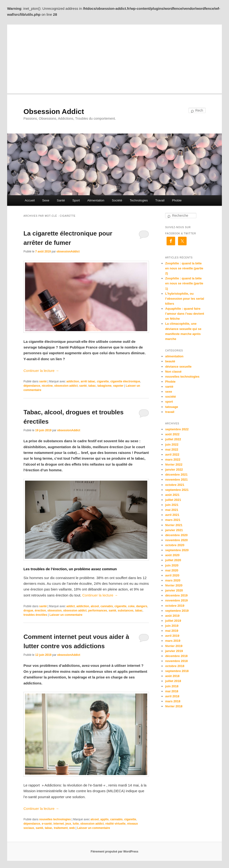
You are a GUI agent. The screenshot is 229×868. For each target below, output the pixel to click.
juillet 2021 (173, 500)
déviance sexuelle (178, 367)
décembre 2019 (176, 595)
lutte (76, 824)
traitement (61, 828)
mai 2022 (172, 449)
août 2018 (172, 676)
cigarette (103, 381)
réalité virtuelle (115, 824)
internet (59, 824)
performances (98, 611)
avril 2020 (172, 575)
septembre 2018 (177, 671)
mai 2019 (172, 631)
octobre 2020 (175, 545)
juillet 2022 (173, 439)
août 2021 (172, 495)
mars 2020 (173, 580)
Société (117, 200)
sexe (169, 392)
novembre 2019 (176, 600)
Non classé (173, 372)
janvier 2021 (174, 530)
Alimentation (96, 200)
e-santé (47, 824)
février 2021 (174, 525)
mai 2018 (172, 691)
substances (126, 611)
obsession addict (66, 386)
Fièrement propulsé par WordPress (115, 852)
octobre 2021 (175, 485)
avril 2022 (172, 455)
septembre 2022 (177, 429)
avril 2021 (172, 515)
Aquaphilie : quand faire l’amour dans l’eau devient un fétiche (185, 314)
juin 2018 (172, 686)
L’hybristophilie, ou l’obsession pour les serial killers (185, 299)
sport (169, 402)
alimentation (174, 356)
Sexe (46, 200)
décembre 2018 (176, 656)
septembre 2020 (177, 550)
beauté (170, 361)
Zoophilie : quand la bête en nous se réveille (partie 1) (184, 283)
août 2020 (172, 555)
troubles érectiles (35, 615)
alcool (95, 606)
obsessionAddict (68, 252)
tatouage (172, 407)
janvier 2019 (174, 651)
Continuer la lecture (41, 371)
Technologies (139, 200)
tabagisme (104, 386)
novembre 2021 (176, 480)
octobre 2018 (175, 666)
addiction (73, 381)
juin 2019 (172, 626)
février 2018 (174, 706)
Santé (61, 200)
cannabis (107, 606)
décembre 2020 (176, 535)
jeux (68, 824)
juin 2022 (172, 444)
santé (43, 381)
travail (170, 412)
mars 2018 (173, 701)
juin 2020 (172, 565)
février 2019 (174, 646)
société (170, 397)
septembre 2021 (177, 490)
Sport (76, 200)
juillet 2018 (173, 681)
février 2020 (174, 585)
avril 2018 (172, 696)
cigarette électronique (125, 381)
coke (131, 606)
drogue (28, 611)
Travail (160, 200)
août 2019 (172, 616)
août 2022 (172, 434)
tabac (92, 386)
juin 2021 (172, 505)
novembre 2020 (176, 540)
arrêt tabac (88, 381)
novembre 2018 (176, 661)
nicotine (47, 386)
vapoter (118, 386)
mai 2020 (172, 570)
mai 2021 (172, 510)
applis (104, 819)
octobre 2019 (175, 606)
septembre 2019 (177, 611)
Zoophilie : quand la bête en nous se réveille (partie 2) (184, 268)
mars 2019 (173, 641)
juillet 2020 (173, 560)
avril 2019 (172, 636)
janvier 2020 (174, 590)
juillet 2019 (173, 621)
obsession (54, 611)
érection (40, 611)
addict (70, 606)
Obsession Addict (54, 111)
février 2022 (174, 465)
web (72, 828)
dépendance (32, 386)
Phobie (177, 200)
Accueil (30, 200)
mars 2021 (173, 520)
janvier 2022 (174, 470)
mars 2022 (173, 460)
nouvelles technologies (55, 819)
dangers (142, 606)
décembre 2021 (176, 475)
